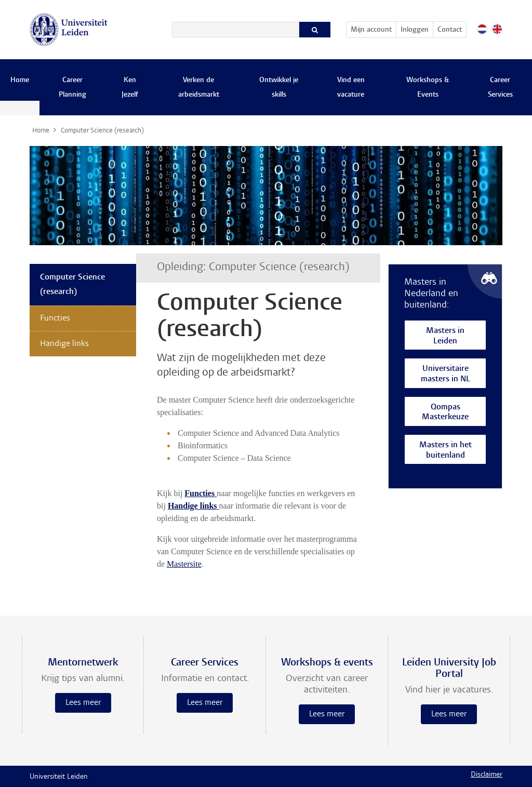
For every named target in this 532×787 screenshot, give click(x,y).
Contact (450, 30)
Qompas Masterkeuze (445, 413)
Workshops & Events (428, 88)
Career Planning (72, 88)
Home (20, 81)
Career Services (500, 88)
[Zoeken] (236, 30)
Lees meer (83, 703)
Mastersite (184, 564)
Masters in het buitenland (445, 451)
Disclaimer (487, 775)
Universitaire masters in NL (445, 374)
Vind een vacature (351, 88)
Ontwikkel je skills (279, 88)
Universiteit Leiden (59, 777)
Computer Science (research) (72, 285)
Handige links (64, 344)
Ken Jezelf (130, 88)
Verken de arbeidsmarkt (199, 88)
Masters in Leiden (445, 336)
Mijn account (373, 28)
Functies (55, 318)
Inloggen (415, 30)
